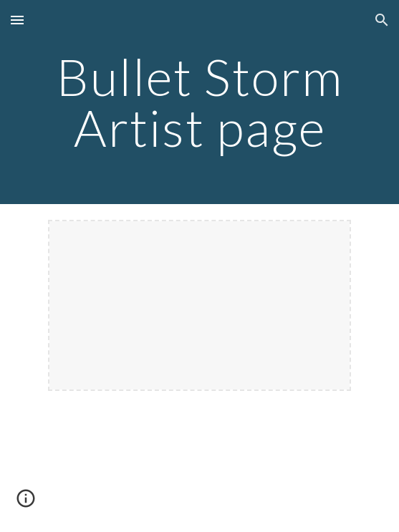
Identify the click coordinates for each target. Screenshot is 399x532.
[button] (17, 20)
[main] (199, 102)
